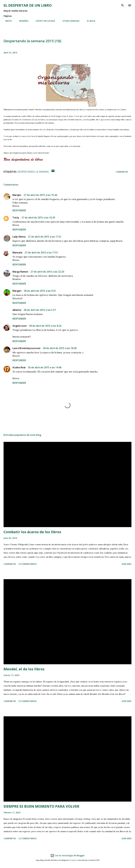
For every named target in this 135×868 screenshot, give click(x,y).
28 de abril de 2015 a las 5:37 (40, 310)
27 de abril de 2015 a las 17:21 (45, 237)
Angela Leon (20, 326)
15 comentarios (27, 564)
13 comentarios (27, 701)
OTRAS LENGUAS (69, 21)
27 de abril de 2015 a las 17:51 (41, 253)
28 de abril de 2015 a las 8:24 (45, 326)
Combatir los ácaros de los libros (32, 532)
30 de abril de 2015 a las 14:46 (45, 367)
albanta (17, 310)
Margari (17, 291)
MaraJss (17, 195)
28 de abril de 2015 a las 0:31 (40, 291)
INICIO (7, 21)
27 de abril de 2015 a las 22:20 (47, 272)
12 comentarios (27, 838)
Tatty (16, 218)
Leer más (127, 564)
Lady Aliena (19, 237)
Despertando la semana (33, 172)
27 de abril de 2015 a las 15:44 (40, 195)
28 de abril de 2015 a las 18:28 (60, 348)
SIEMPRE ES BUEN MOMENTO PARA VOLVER (41, 806)
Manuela (17, 253)
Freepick (72, 860)
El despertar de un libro (28, 5)
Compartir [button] (122, 172)
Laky (44, 130)
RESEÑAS (22, 21)
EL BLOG (89, 21)
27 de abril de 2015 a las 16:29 (38, 218)
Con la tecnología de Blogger (67, 855)
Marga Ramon (20, 272)
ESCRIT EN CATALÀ (44, 21)
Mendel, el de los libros (24, 669)
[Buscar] (123, 5)
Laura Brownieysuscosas (26, 348)
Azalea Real (19, 367)
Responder (19, 210)
